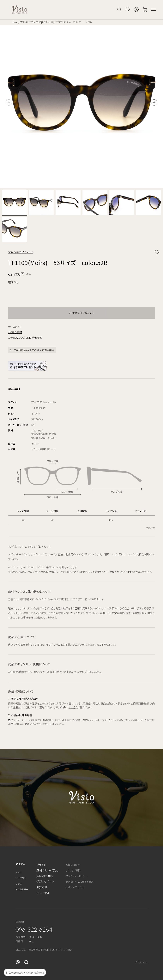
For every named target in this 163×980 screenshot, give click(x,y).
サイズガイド (15, 327)
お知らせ (42, 887)
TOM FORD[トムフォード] (42, 22)
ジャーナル (43, 893)
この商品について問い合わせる (25, 338)
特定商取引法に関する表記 (80, 882)
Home (15, 22)
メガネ (19, 872)
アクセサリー (22, 889)
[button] (154, 102)
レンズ (19, 884)
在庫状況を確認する (82, 313)
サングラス (21, 878)
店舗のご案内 (45, 876)
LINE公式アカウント (76, 887)
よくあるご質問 (73, 870)
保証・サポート (45, 882)
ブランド (24, 22)
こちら (72, 707)
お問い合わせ (73, 865)
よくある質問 (15, 332)
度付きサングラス (47, 870)
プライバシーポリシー (76, 876)
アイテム (21, 864)
